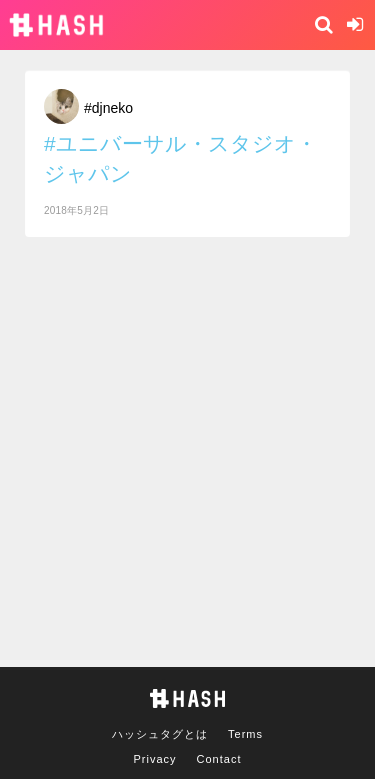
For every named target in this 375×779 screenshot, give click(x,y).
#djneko (108, 108)
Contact (219, 759)
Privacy (155, 759)
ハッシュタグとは (160, 734)
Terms (245, 734)
